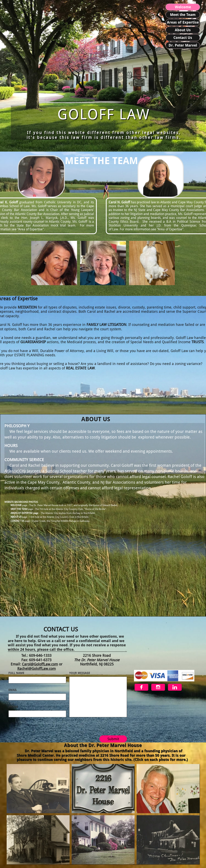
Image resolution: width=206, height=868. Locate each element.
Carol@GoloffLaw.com (40, 664)
